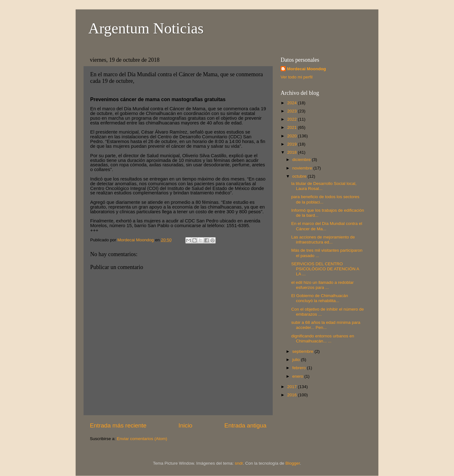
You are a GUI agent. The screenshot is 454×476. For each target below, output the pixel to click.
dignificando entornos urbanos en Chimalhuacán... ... (323, 338)
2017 (293, 387)
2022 (293, 119)
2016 (293, 395)
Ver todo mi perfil (297, 77)
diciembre (302, 160)
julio (297, 360)
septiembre (303, 351)
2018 (293, 152)
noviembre (303, 168)
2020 (293, 136)
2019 (293, 144)
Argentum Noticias (146, 28)
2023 (293, 111)
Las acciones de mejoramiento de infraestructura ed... (323, 240)
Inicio (185, 425)
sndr (239, 463)
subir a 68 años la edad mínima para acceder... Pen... (326, 325)
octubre (300, 176)
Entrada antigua (245, 425)
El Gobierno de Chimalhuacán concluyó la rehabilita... (320, 298)
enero (298, 376)
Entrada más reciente (118, 425)
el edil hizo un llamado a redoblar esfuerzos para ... (323, 285)
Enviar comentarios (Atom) (142, 439)
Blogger (293, 463)
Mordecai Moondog (306, 69)
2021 (293, 127)
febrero (300, 368)
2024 (293, 103)
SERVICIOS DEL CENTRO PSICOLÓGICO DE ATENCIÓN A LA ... (325, 269)
